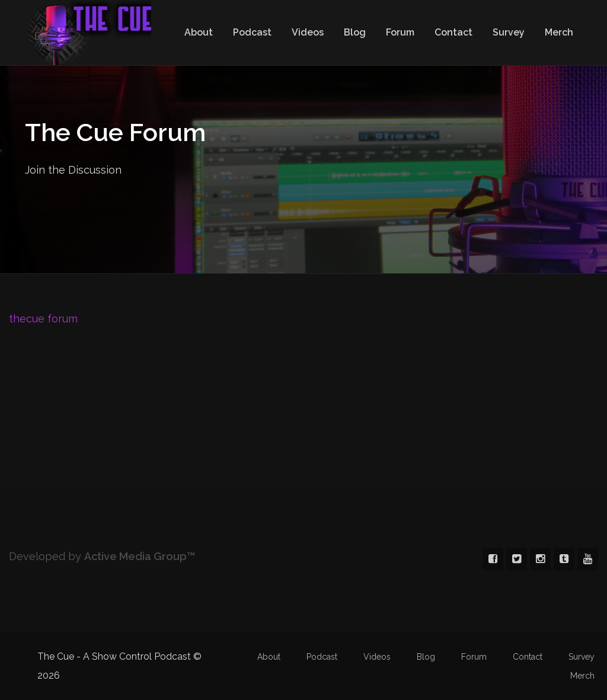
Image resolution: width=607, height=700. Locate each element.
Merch (559, 32)
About (199, 32)
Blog (355, 32)
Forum (400, 32)
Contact (453, 32)
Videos (308, 32)
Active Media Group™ (140, 556)
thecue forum (43, 319)
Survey (509, 32)
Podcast (252, 32)
